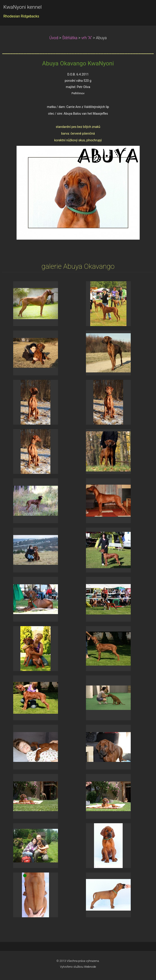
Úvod (54, 38)
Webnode (90, 967)
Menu (144, 10)
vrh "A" (87, 38)
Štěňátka (70, 38)
